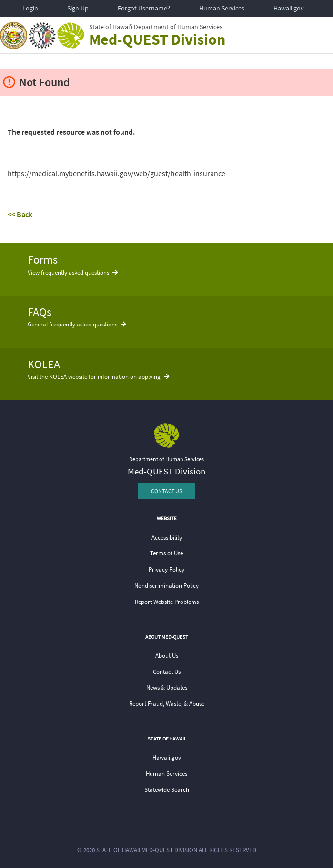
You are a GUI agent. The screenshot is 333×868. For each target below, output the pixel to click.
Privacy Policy (166, 569)
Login (30, 8)
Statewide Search (167, 790)
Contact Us (167, 672)
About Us (167, 656)
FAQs (40, 312)
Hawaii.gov (289, 8)
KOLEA (44, 364)
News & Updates (167, 687)
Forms (43, 260)
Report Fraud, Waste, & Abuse (167, 704)
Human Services (222, 8)
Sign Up (78, 8)
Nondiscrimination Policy (166, 586)
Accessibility (167, 538)
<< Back (20, 214)
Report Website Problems (167, 602)
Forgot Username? (144, 8)
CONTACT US (166, 491)
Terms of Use (166, 553)
